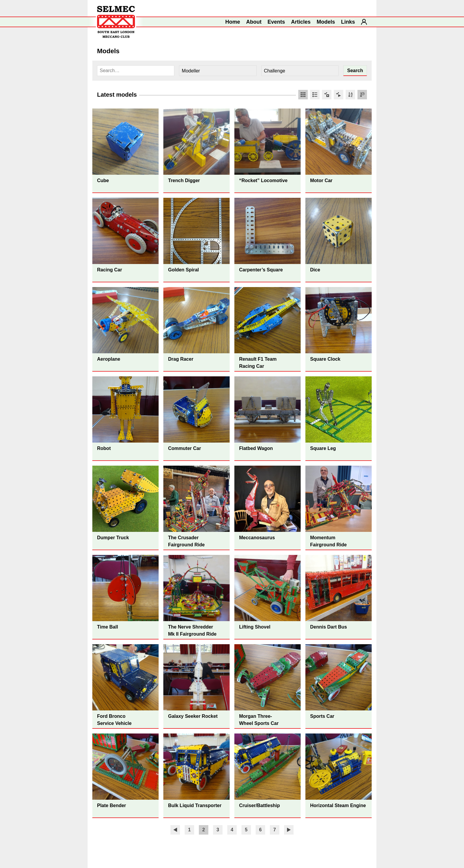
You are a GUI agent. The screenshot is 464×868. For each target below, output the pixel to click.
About (254, 22)
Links (348, 22)
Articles (301, 22)
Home (233, 22)
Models (326, 22)
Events (276, 22)
